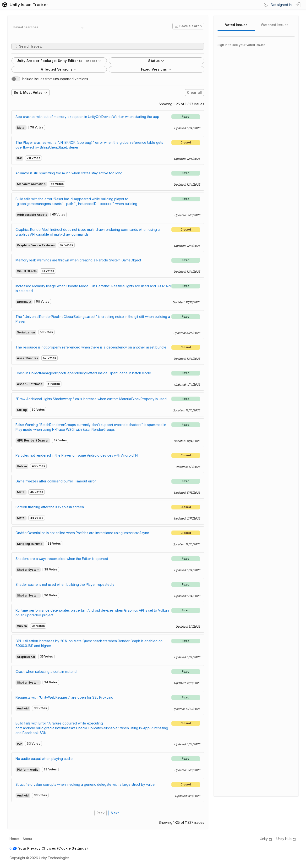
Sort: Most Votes (31, 92)
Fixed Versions (156, 69)
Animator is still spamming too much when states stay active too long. (69, 173)
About (27, 839)
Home (14, 839)
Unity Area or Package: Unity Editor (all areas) (59, 61)
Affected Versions (59, 69)
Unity (266, 839)
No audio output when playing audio (44, 759)
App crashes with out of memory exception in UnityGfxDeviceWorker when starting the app (87, 117)
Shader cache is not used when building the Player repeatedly (65, 584)
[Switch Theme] (266, 5)
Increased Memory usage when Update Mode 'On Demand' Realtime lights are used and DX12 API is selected (93, 288)
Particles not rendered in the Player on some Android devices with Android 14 (77, 455)
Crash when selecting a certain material (46, 672)
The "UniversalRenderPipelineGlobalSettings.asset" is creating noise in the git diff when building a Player (93, 319)
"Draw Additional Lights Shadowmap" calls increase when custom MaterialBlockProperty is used (91, 399)
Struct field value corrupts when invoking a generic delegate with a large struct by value (85, 784)
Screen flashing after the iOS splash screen (50, 507)
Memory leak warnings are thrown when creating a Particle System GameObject (78, 260)
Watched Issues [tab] (275, 25)
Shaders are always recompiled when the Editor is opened (62, 559)
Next (115, 813)
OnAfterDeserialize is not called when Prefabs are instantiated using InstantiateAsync (82, 533)
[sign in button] (298, 5)
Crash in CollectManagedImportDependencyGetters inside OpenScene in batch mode (83, 373)
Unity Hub (286, 839)
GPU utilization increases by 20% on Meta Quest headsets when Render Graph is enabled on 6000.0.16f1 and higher (89, 643)
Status (156, 61)
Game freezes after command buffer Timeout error (56, 481)
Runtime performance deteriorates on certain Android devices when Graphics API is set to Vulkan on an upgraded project (92, 613)
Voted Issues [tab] (236, 25)
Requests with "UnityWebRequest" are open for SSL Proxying (64, 697)
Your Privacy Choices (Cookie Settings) (49, 848)
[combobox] (49, 28)
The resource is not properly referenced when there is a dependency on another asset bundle (91, 347)
